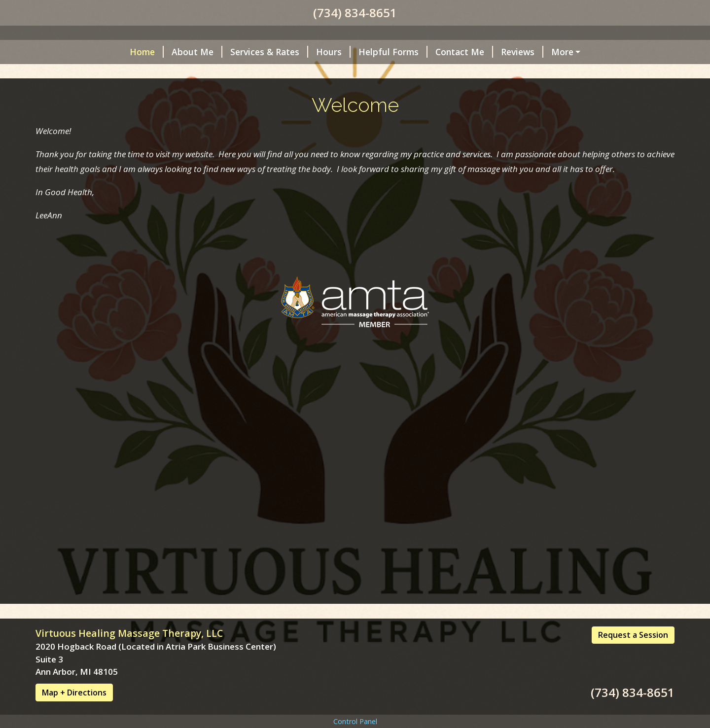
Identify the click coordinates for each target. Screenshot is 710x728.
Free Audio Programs (334, 319)
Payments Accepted (236, 319)
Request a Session (633, 656)
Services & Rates (183, 298)
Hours (247, 298)
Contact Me (378, 298)
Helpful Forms (307, 298)
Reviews (436, 298)
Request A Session (508, 298)
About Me (111, 298)
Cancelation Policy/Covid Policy (113, 319)
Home (60, 298)
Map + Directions (74, 713)
